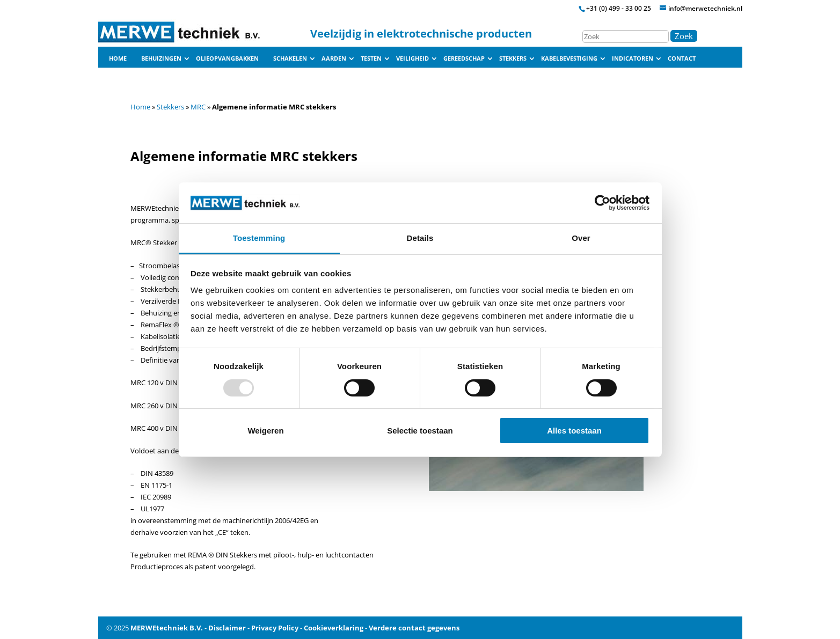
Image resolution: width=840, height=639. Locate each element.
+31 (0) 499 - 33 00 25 (619, 8)
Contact (682, 58)
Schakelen (290, 58)
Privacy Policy (275, 628)
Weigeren (265, 431)
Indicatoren (633, 58)
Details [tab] (420, 238)
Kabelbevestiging (569, 58)
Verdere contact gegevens (414, 628)
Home (118, 58)
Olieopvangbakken (227, 58)
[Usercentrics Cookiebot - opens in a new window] (602, 203)
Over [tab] (581, 238)
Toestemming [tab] (259, 238)
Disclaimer (227, 628)
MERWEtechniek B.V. (167, 628)
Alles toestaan (574, 431)
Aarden (334, 58)
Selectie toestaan (420, 431)
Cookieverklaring (334, 628)
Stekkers (513, 58)
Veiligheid (412, 58)
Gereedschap (464, 58)
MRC (198, 107)
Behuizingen (161, 58)
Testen (371, 58)
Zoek (684, 36)
